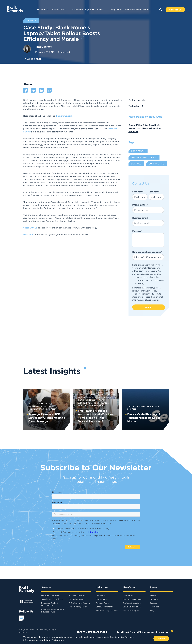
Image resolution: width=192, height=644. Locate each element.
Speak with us (30, 228)
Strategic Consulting (132, 603)
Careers (153, 603)
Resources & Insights (82, 10)
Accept (161, 638)
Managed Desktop (77, 595)
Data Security (129, 595)
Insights (51, 409)
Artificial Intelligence (43, 404)
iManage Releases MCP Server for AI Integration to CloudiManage (47, 418)
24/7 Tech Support (131, 610)
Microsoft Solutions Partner (138, 10)
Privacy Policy (150, 291)
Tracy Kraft (43, 47)
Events (100, 10)
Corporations (102, 599)
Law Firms (100, 595)
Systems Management (132, 599)
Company (114, 10)
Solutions (41, 10)
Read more (29, 234)
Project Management (78, 607)
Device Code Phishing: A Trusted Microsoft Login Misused (144, 418)
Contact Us (175, 10)
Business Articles (137, 100)
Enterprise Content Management (41, 408)
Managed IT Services (50, 595)
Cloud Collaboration (132, 607)
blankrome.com (64, 116)
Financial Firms (102, 603)
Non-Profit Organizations (107, 610)
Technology (135, 106)
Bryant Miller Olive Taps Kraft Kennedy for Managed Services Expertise (145, 128)
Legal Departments (104, 607)
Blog (152, 610)
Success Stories (59, 10)
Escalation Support (77, 599)
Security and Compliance (143, 406)
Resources (154, 607)
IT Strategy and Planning (79, 603)
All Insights (34, 59)
